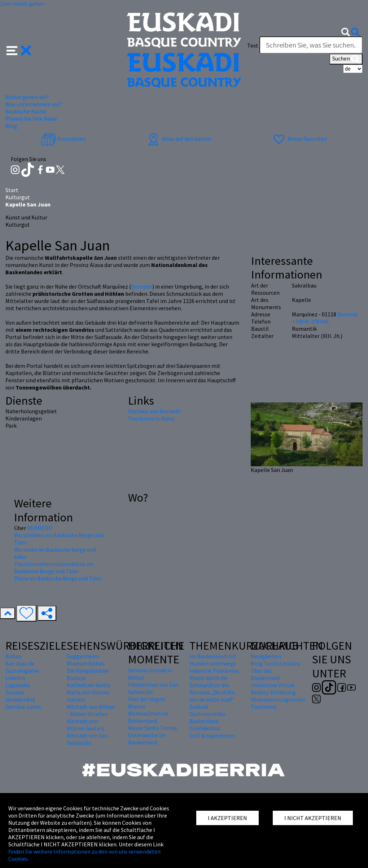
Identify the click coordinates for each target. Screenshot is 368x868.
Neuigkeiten (266, 656)
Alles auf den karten (179, 139)
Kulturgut (18, 197)
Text (253, 45)
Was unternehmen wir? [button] (34, 104)
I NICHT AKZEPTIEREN (313, 818)
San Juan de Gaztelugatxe (22, 667)
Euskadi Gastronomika (207, 710)
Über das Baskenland (265, 674)
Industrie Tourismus (214, 671)
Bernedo (142, 286)
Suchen (346, 59)
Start (12, 190)
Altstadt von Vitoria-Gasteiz (86, 725)
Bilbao (14, 656)
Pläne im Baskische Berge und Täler (58, 578)
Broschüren (63, 139)
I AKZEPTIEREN (227, 818)
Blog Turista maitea (275, 663)
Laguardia (17, 685)
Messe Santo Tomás (153, 728)
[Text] (311, 45)
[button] (19, 49)
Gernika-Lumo (23, 707)
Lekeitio (16, 678)
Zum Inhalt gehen (22, 4)
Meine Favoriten (299, 139)
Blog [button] (11, 126)
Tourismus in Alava (151, 418)
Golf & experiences (212, 735)
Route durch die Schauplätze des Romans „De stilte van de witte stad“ (212, 689)
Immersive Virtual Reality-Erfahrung (273, 689)
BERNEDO (40, 528)
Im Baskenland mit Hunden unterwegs (213, 660)
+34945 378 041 (310, 321)
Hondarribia (20, 699)
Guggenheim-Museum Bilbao (86, 660)
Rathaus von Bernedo (154, 411)
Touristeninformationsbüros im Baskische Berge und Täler (54, 567)
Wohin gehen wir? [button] (27, 97)
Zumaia (15, 692)
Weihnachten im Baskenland (148, 717)
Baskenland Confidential (205, 725)
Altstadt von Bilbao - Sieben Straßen (91, 710)
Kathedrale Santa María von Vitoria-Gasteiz (89, 692)
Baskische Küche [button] (26, 111)
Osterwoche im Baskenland (147, 739)
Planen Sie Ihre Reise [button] (31, 119)
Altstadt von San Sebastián (87, 739)
